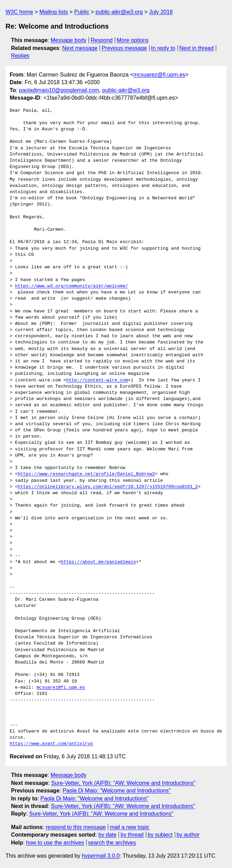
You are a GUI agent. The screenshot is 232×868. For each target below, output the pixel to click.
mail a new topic (130, 827)
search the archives (112, 843)
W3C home (19, 12)
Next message (80, 48)
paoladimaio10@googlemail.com (59, 90)
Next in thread (196, 48)
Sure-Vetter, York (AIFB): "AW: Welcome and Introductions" (123, 783)
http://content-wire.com (97, 380)
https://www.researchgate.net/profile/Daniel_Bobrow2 (86, 474)
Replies (20, 56)
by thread (132, 835)
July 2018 (161, 12)
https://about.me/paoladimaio (98, 562)
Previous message (124, 48)
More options (133, 40)
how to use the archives (55, 843)
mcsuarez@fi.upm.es (159, 75)
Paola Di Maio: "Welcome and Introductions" (116, 791)
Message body (69, 40)
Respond (102, 40)
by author (188, 835)
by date (107, 835)
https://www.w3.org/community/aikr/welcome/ (72, 286)
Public (82, 12)
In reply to (163, 48)
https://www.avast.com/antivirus (51, 744)
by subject (160, 835)
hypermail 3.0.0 (100, 856)
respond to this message (75, 827)
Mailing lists (54, 12)
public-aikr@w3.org (119, 12)
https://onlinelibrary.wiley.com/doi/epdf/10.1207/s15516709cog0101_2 (108, 487)
